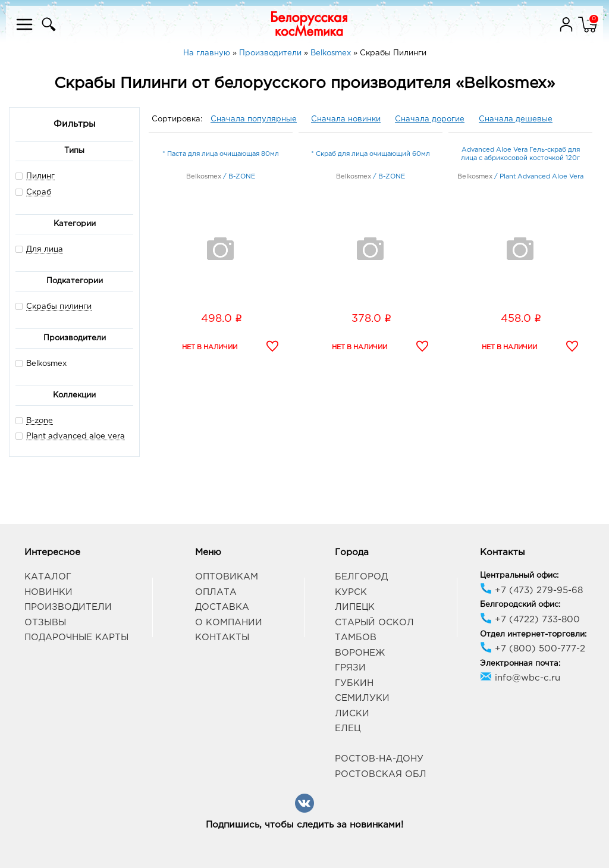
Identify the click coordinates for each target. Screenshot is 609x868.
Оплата (216, 592)
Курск (351, 592)
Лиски (352, 714)
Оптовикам (227, 577)
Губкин (354, 683)
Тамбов (356, 637)
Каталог (48, 577)
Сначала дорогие (430, 119)
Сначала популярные (254, 119)
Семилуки (362, 698)
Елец (348, 728)
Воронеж (360, 653)
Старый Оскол (374, 623)
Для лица (45, 250)
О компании (229, 623)
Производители (68, 607)
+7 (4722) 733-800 (530, 620)
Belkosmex (41, 363)
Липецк (355, 607)
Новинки (48, 592)
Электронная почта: (520, 664)
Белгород (361, 577)
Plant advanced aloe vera (76, 436)
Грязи (350, 668)
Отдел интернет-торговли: (533, 634)
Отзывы (45, 623)
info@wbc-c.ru (520, 678)
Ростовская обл (381, 774)
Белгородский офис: (520, 605)
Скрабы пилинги (59, 307)
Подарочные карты (76, 637)
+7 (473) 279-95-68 (531, 590)
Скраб (39, 192)
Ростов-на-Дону (379, 759)
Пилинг (40, 176)
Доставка (222, 607)
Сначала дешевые (516, 119)
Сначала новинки (346, 119)
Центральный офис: (519, 576)
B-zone (40, 421)
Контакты (222, 637)
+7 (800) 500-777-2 (533, 649)
